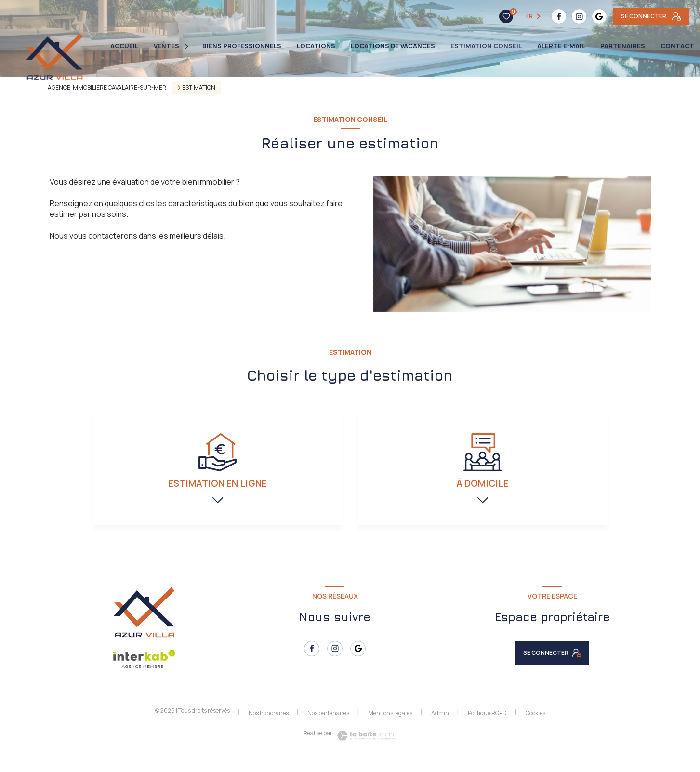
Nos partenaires (328, 724)
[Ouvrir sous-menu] (188, 46)
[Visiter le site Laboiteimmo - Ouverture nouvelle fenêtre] (366, 747)
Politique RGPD (487, 724)
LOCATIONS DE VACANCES (393, 46)
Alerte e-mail (561, 46)
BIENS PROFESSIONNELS (242, 46)
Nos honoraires (269, 724)
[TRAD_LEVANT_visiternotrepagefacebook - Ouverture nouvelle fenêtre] (501, 16)
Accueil (124, 46)
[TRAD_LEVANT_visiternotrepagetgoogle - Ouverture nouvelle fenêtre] (541, 16)
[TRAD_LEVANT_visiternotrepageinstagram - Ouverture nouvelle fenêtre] (521, 16)
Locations (316, 46)
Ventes (166, 46)
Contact (677, 46)
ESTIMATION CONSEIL (486, 46)
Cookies (535, 724)
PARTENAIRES (623, 46)
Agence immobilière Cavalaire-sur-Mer (107, 87)
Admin (440, 724)
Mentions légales (390, 724)
